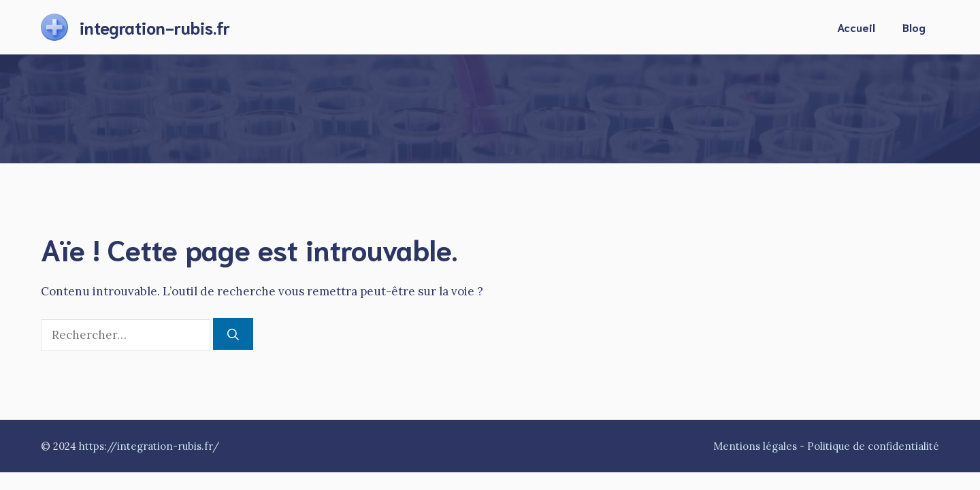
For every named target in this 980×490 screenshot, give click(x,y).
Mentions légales (755, 446)
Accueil (856, 27)
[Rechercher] (233, 334)
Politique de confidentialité (873, 446)
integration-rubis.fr (155, 27)
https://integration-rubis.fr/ (149, 446)
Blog (914, 27)
